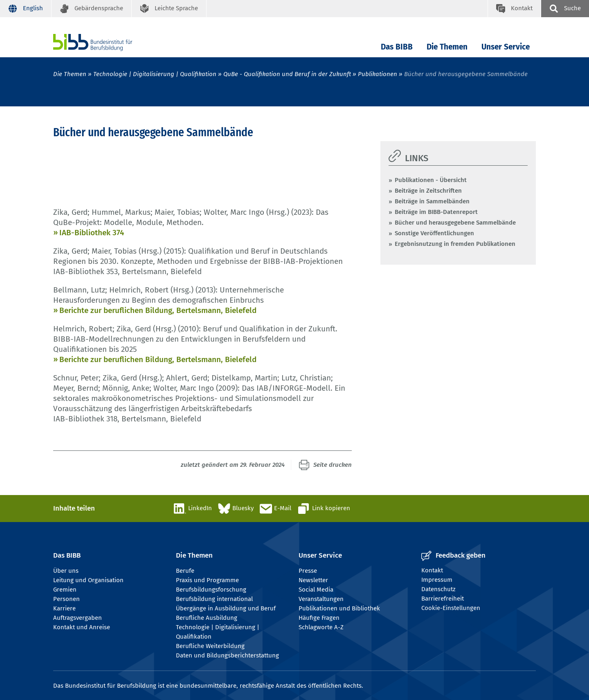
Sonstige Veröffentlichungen (434, 233)
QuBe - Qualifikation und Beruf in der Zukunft (287, 74)
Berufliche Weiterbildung (210, 646)
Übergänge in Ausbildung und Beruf (226, 608)
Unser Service (506, 47)
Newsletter (313, 580)
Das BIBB (397, 47)
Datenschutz (438, 589)
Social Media (316, 590)
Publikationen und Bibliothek (339, 608)
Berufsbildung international (214, 599)
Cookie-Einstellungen (451, 608)
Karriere (64, 608)
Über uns (66, 571)
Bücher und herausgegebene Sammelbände (455, 223)
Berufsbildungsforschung (211, 590)
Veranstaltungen (321, 599)
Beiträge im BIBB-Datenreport (436, 212)
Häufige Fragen (319, 618)
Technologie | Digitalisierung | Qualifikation (155, 74)
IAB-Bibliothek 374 (92, 233)
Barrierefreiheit (443, 599)
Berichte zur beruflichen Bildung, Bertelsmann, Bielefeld (158, 310)
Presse (308, 571)
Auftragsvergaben (78, 618)
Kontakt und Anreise (82, 627)
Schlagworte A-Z (321, 627)
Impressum (437, 580)
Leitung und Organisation (88, 580)
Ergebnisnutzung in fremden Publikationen (455, 244)
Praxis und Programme (207, 580)
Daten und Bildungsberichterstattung (227, 655)
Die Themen (447, 47)
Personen (66, 599)
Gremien (65, 590)
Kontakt (432, 570)
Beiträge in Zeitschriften (428, 191)
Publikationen (378, 74)
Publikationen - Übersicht (431, 180)
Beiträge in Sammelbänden (432, 201)
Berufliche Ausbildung (207, 618)
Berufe (185, 571)
